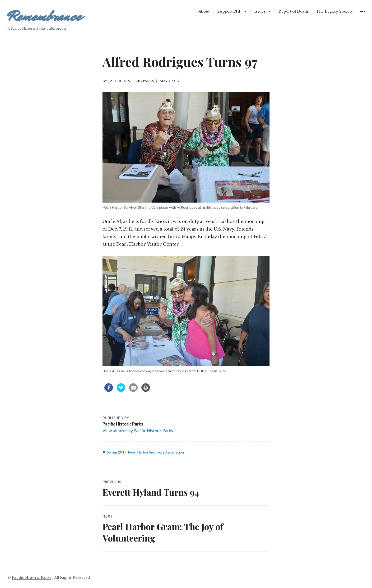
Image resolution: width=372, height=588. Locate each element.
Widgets (363, 15)
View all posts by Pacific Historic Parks (138, 431)
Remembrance (44, 16)
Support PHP (229, 11)
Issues (260, 11)
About (204, 11)
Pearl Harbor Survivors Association (156, 452)
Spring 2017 (117, 452)
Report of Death (293, 11)
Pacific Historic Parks (32, 577)
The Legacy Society (335, 11)
